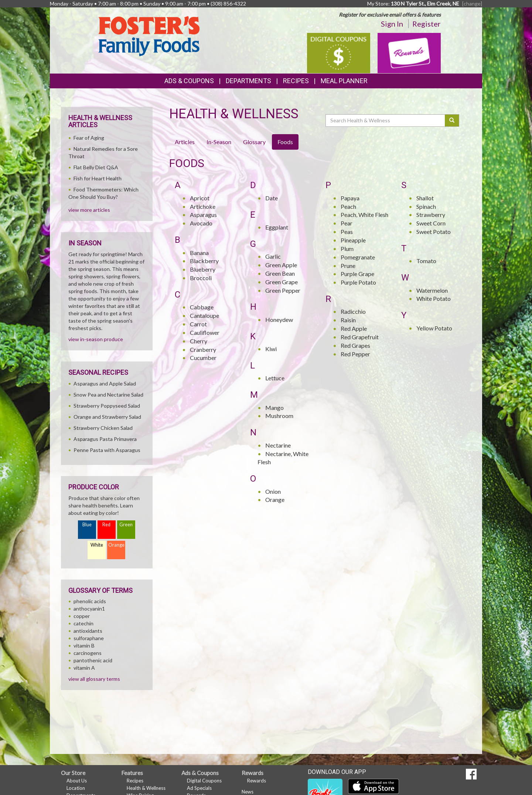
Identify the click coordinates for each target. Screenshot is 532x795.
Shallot (425, 198)
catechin (83, 623)
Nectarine (278, 445)
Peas (347, 232)
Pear (347, 223)
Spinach (426, 206)
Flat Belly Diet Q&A (96, 167)
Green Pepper (283, 290)
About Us (77, 781)
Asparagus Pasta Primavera (105, 439)
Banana (199, 253)
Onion (273, 491)
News (248, 792)
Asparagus (203, 215)
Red (106, 525)
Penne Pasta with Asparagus (107, 450)
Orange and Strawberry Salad (107, 417)
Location (76, 788)
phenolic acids (90, 601)
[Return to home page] (149, 35)
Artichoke (203, 206)
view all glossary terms (94, 679)
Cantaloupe (204, 315)
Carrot (198, 324)
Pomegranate (358, 257)
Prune (348, 266)
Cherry (199, 341)
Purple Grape (357, 274)
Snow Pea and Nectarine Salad (108, 395)
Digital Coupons (204, 781)
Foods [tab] (285, 142)
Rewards (257, 781)
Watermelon (432, 290)
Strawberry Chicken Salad (103, 428)
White (97, 545)
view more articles (89, 210)
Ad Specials (199, 788)
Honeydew (279, 320)
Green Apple (281, 265)
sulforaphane (89, 638)
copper (82, 616)
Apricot (200, 198)
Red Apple (354, 328)
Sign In (392, 24)
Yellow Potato (434, 328)
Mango (274, 407)
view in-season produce (96, 339)
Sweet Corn (431, 223)
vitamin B (84, 645)
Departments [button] (248, 81)
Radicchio (353, 311)
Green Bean (280, 273)
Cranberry (203, 349)
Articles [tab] (185, 142)
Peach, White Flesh (364, 215)
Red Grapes (355, 345)
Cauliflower (205, 332)
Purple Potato (358, 282)
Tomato (426, 261)
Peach (348, 206)
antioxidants (88, 631)
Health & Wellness (146, 788)
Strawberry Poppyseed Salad (107, 406)
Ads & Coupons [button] (189, 81)
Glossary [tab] (254, 142)
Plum (347, 249)
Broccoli (201, 278)
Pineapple (353, 240)
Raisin (348, 320)
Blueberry (203, 269)
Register (427, 24)
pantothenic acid (93, 660)
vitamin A (84, 668)
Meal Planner (344, 81)
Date (272, 198)
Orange (275, 500)
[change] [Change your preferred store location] (472, 4)
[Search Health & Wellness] (386, 120)
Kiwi (271, 349)
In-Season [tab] (219, 142)
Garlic (273, 256)
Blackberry (204, 261)
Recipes (296, 81)
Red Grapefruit (360, 337)
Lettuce (275, 378)
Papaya (350, 198)
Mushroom (279, 416)
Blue (87, 525)
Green (126, 525)
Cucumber (203, 358)
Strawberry (431, 215)
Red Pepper (355, 354)
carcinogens (88, 653)
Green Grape (282, 282)
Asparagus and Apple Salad (105, 383)
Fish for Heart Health (98, 178)
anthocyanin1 (89, 609)
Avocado (201, 223)
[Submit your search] (452, 120)
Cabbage (202, 307)
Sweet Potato (434, 232)
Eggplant (277, 227)
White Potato (434, 298)
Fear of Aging (89, 138)
